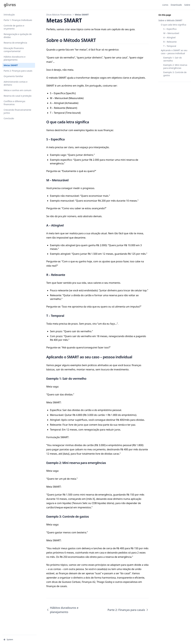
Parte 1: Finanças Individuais (18, 20)
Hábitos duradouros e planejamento (15, 58)
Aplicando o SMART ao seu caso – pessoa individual (174, 52)
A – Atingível (169, 37)
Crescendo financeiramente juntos (17, 111)
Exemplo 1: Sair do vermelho (173, 59)
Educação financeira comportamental (14, 50)
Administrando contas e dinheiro (16, 83)
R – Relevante (170, 42)
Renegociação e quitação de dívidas (18, 36)
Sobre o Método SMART (170, 20)
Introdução (9, 15)
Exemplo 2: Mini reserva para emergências (175, 66)
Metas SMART (11, 65)
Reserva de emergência (15, 43)
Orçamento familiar (13, 76)
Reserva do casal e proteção (18, 96)
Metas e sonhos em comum (17, 90)
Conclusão (9, 118)
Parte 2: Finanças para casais (18, 71)
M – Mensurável (171, 33)
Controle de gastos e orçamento (14, 27)
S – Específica (170, 29)
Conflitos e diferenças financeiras (14, 103)
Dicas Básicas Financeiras (59, 15)
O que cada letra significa (174, 25)
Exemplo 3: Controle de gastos (175, 74)
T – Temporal (170, 46)
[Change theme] (19, 640)
